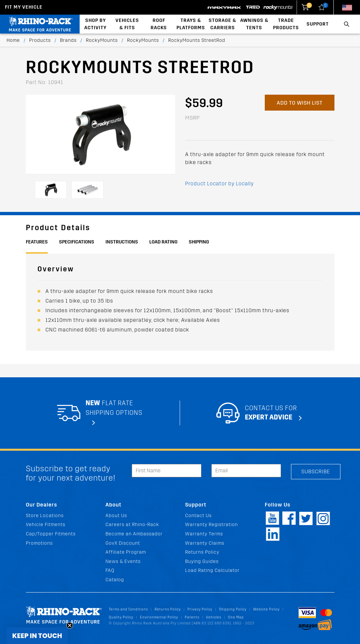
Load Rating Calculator (212, 570)
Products (40, 40)
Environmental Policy (159, 617)
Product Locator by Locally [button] (219, 184)
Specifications (77, 242)
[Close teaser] (70, 625)
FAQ (110, 570)
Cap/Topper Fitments (51, 534)
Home (13, 40)
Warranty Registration (212, 525)
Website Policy (266, 609)
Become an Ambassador (134, 534)
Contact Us (198, 516)
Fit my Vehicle (24, 7)
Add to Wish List (300, 103)
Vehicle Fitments (46, 525)
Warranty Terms (204, 534)
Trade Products (286, 24)
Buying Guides (202, 561)
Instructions (122, 242)
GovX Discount (123, 543)
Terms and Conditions (128, 609)
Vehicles (214, 617)
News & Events (123, 561)
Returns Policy (202, 552)
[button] (37, 636)
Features (37, 242)
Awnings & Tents (254, 24)
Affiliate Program (126, 552)
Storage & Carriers (222, 24)
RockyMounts (102, 40)
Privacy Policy (200, 609)
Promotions (39, 543)
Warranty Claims (205, 543)
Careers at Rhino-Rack (132, 525)
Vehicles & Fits (127, 24)
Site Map (236, 617)
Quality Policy (121, 617)
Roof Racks (159, 24)
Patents (192, 617)
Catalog (115, 580)
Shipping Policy (233, 609)
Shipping (199, 242)
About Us (116, 516)
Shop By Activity (95, 24)
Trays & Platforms (191, 24)
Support (318, 24)
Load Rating (163, 242)
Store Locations (45, 516)
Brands (68, 40)
